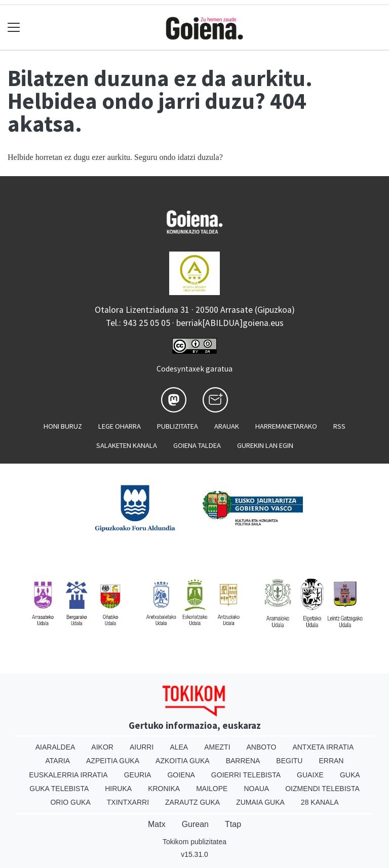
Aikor (102, 747)
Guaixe (310, 775)
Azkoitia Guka (183, 761)
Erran (331, 761)
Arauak (227, 426)
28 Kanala (320, 802)
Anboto (262, 747)
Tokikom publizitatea (194, 842)
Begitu (289, 761)
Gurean (195, 824)
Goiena (181, 775)
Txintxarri (128, 802)
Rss (339, 426)
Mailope (212, 789)
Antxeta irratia (323, 747)
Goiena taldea (197, 445)
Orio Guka (70, 802)
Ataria (58, 761)
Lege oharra (120, 426)
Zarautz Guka (192, 802)
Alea (179, 747)
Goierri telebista (246, 775)
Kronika (164, 789)
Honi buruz (63, 426)
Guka (350, 775)
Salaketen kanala (127, 445)
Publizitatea (178, 426)
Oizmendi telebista (322, 789)
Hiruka (118, 789)
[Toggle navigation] (14, 28)
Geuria (138, 775)
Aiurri (142, 747)
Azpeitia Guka (113, 761)
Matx (157, 824)
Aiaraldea (55, 747)
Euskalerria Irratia (68, 775)
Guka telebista (59, 789)
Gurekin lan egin (265, 445)
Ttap (233, 824)
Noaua (256, 789)
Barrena (243, 761)
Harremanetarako (286, 426)
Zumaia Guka (260, 802)
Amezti (217, 747)
